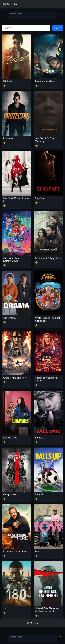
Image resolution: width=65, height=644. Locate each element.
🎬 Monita (10, 4)
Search (57, 28)
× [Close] (61, 637)
